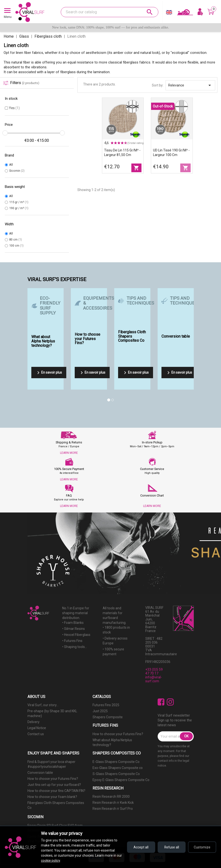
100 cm (16, 245)
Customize (202, 847)
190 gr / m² (19, 208)
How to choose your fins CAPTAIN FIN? (56, 791)
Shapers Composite (108, 717)
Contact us (36, 734)
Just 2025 (100, 711)
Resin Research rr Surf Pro (113, 809)
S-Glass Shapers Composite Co (116, 774)
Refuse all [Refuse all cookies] (171, 847)
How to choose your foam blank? (52, 797)
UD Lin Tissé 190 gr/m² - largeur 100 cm (171, 153)
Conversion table (40, 773)
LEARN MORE (69, 453)
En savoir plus (49, 373)
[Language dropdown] (169, 14)
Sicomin (17, 171)
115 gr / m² (19, 202)
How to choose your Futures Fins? (118, 734)
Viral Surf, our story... (43, 705)
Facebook (161, 702)
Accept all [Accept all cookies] (139, 847)
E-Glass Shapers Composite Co (116, 762)
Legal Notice (37, 728)
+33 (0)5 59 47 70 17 (154, 671)
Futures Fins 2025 (106, 705)
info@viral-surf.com (154, 679)
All (11, 165)
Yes (14, 108)
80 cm (16, 239)
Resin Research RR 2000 (111, 797)
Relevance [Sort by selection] (190, 85)
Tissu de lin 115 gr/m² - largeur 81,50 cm (122, 153)
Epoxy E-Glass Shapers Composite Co (121, 780)
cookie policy (56, 861)
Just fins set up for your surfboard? (54, 785)
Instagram (170, 702)
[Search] (110, 12)
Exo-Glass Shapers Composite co (118, 768)
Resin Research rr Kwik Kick (113, 803)
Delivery (33, 722)
